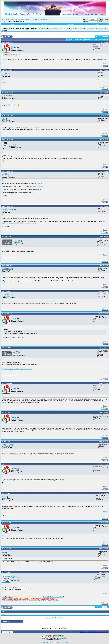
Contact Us (83, 632)
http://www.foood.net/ (36, 186)
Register (11, 24)
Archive (103, 632)
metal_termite (8, 209)
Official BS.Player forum (93, 632)
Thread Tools (79, 40)
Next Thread (60, 618)
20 (67, 642)
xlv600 (11, 144)
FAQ (28, 24)
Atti (3, 552)
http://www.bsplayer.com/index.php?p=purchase (17, 369)
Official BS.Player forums (10, 19)
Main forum (21, 19)
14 (57, 642)
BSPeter (15, 577)
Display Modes (103, 40)
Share (105, 63)
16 (61, 642)
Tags (3, 612)
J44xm (14, 47)
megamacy (7, 445)
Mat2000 (17, 241)
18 (64, 642)
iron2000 (6, 95)
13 (56, 642)
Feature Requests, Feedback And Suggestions (37, 19)
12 (54, 642)
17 (62, 642)
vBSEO (60, 638)
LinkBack (70, 40)
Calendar (45, 24)
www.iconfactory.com (52, 303)
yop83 (5, 174)
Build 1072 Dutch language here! (53, 597)
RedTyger (61, 639)
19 (65, 642)
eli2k (4, 497)
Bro (4, 119)
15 (59, 642)
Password (85, 21)
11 (52, 642)
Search (97, 24)
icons (3, 614)
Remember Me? (103, 19)
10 (51, 642)
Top (107, 632)
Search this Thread (90, 40)
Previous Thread (51, 618)
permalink (104, 42)
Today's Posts (71, 24)
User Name (86, 19)
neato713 (6, 294)
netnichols (6, 269)
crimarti (5, 73)
